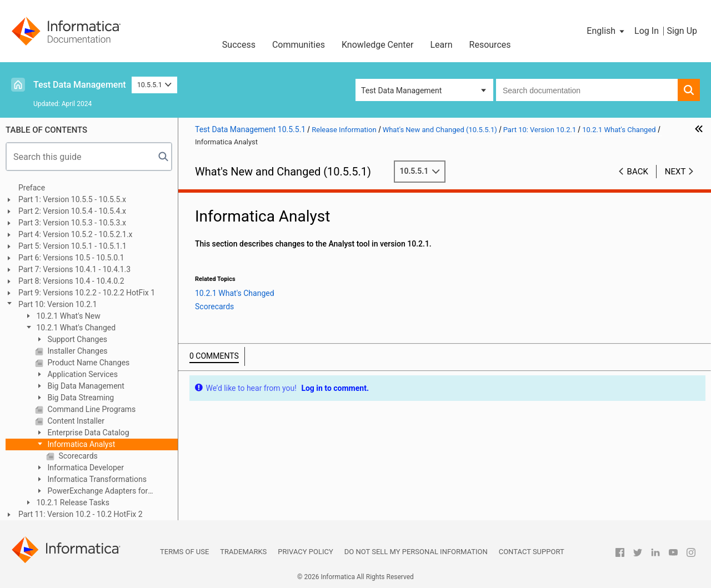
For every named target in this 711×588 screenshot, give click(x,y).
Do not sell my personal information (416, 552)
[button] (606, 31)
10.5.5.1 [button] (155, 85)
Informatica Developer (85, 468)
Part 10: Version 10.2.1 (58, 304)
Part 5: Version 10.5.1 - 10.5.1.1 (72, 246)
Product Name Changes (87, 363)
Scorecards (77, 456)
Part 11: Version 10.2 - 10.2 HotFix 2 (81, 514)
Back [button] (638, 172)
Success (239, 45)
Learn (442, 45)
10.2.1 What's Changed (75, 328)
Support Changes (76, 339)
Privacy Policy (305, 552)
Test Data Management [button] (401, 91)
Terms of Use (184, 552)
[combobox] (587, 90)
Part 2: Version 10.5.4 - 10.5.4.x (72, 211)
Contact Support (532, 552)
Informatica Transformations (96, 479)
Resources (490, 45)
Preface (32, 188)
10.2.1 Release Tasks (72, 502)
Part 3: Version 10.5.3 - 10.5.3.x (72, 223)
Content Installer (75, 421)
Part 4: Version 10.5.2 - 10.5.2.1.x (76, 234)
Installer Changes (77, 351)
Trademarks (243, 552)
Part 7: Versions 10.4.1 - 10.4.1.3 (74, 269)
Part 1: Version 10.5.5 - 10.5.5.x (72, 199)
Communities (299, 45)
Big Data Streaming (80, 398)
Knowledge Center (378, 45)
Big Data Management (85, 386)
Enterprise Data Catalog (87, 433)
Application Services (82, 374)
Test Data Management (80, 85)
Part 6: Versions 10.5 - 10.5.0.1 (71, 258)
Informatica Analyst (80, 444)
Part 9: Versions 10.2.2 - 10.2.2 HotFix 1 (87, 293)
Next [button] (675, 172)
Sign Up (682, 31)
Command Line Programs (91, 409)
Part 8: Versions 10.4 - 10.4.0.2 (71, 281)
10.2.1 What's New (67, 316)
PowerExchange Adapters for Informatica (91, 492)
